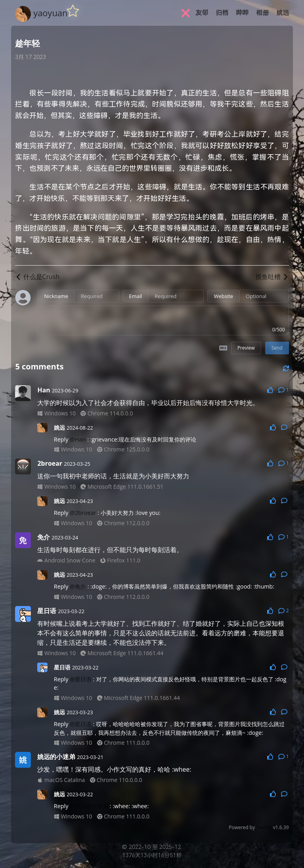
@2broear (83, 513)
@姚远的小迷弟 (89, 806)
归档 (222, 13)
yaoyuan (50, 13)
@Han (78, 439)
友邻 (202, 13)
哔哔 (242, 13)
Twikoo (264, 827)
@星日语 (81, 679)
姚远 (283, 13)
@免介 (78, 586)
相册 (262, 13)
